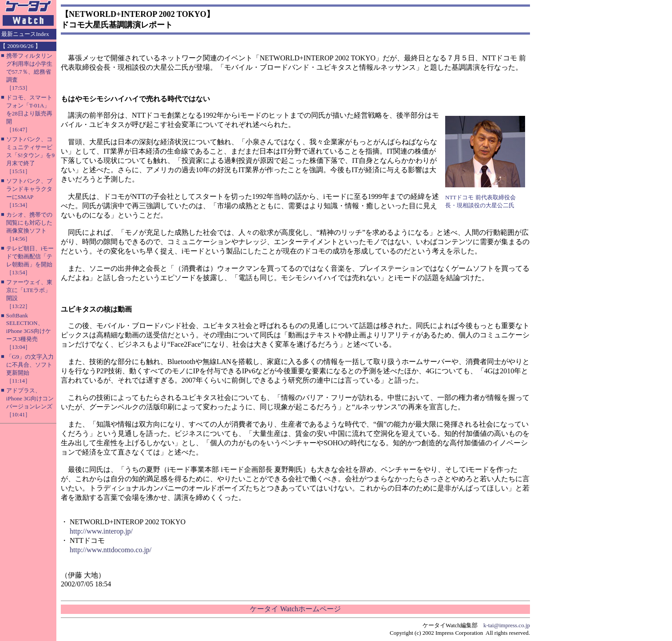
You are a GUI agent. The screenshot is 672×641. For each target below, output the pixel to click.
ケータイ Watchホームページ (295, 609)
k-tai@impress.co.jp (507, 625)
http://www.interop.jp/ (101, 531)
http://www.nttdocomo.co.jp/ (111, 550)
